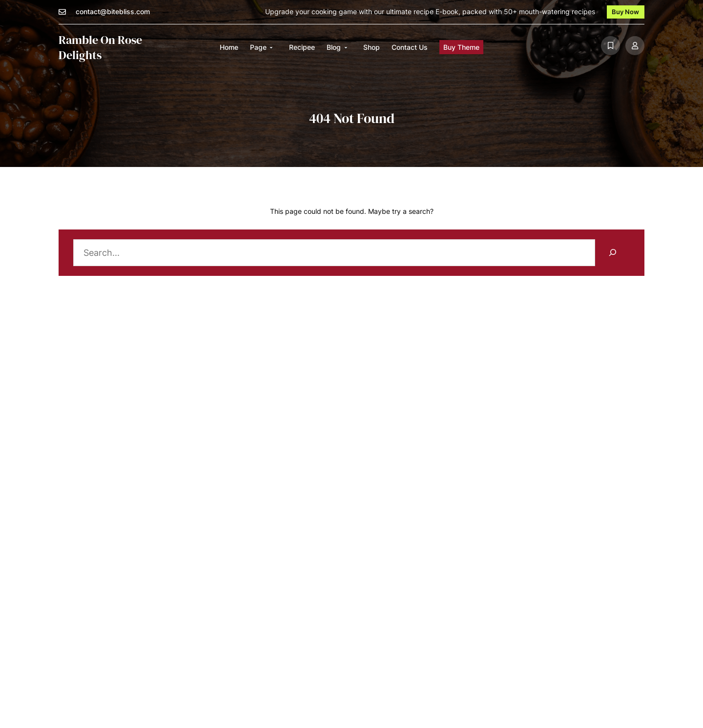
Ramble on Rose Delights (100, 47)
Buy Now (625, 12)
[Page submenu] (271, 48)
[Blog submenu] (346, 48)
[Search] (612, 253)
